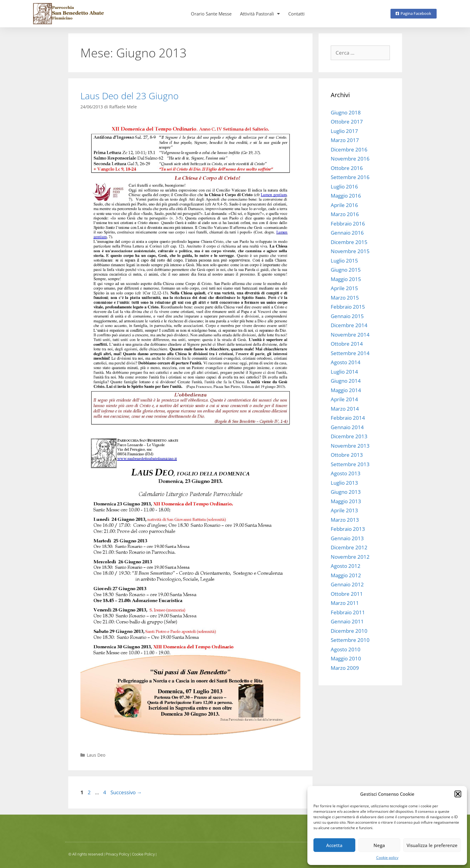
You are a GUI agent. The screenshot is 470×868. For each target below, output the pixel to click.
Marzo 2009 (345, 668)
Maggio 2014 (346, 390)
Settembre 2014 (350, 353)
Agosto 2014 (346, 362)
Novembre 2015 (350, 251)
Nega (379, 845)
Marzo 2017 (345, 140)
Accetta (334, 845)
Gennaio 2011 (347, 621)
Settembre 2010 (350, 640)
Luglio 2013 (344, 483)
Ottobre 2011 (347, 594)
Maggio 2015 (346, 279)
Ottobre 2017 (347, 122)
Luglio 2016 (344, 186)
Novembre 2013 (350, 446)
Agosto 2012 (346, 566)
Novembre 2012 (350, 557)
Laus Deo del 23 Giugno (130, 96)
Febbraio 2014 (348, 418)
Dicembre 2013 (349, 436)
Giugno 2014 (346, 381)
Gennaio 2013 (347, 538)
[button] (458, 794)
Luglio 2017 (344, 131)
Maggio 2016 (346, 196)
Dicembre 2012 (349, 547)
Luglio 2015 (344, 261)
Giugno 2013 (346, 492)
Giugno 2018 (346, 112)
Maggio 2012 (346, 575)
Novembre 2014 (350, 335)
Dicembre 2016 (349, 149)
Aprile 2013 (344, 510)
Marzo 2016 (345, 214)
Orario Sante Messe (211, 14)
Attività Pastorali (260, 14)
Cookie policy (387, 858)
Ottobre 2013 (347, 455)
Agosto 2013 (346, 473)
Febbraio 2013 (348, 529)
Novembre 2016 (350, 159)
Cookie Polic (142, 854)
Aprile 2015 (344, 288)
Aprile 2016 (344, 205)
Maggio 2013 (346, 501)
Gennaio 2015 (347, 316)
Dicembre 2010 (349, 631)
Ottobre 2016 (347, 168)
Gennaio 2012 (347, 584)
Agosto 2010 (346, 649)
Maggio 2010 (346, 658)
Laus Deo (96, 755)
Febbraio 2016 (348, 224)
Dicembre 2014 (349, 325)
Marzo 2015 (345, 298)
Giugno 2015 (346, 270)
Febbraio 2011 (348, 612)
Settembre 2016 (350, 177)
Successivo (126, 792)
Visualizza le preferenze (432, 845)
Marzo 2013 (345, 520)
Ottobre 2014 (347, 344)
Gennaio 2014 (347, 427)
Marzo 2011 (345, 603)
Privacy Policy (117, 854)
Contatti (296, 14)
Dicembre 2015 (349, 242)
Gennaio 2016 (347, 233)
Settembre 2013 (350, 464)
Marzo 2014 (345, 409)
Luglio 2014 (344, 372)
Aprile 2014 (344, 399)
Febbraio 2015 (348, 307)
